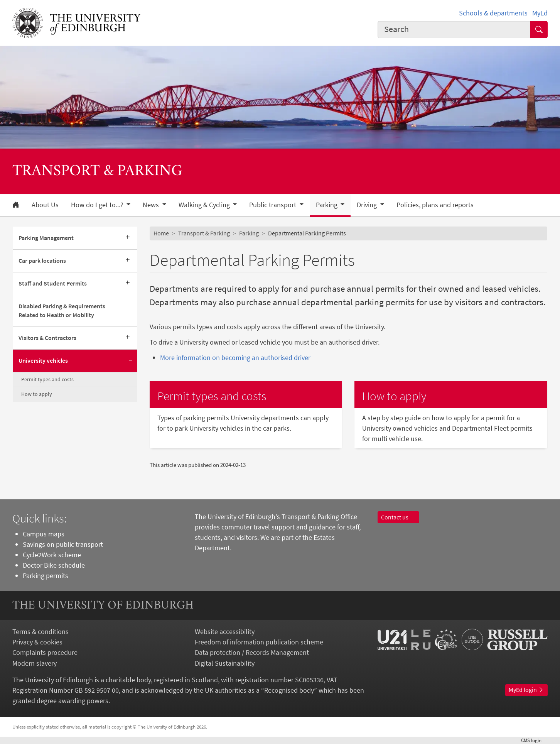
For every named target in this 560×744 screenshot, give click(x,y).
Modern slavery (35, 663)
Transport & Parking (204, 233)
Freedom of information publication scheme (259, 642)
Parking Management (46, 238)
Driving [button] (368, 205)
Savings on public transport (63, 544)
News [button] (152, 205)
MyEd (540, 13)
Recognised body (289, 690)
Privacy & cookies (37, 642)
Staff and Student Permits (53, 283)
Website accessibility (225, 632)
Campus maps (44, 534)
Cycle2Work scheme (52, 555)
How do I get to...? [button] (98, 205)
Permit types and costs (47, 379)
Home (161, 233)
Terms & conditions (40, 632)
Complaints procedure (45, 652)
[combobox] (454, 30)
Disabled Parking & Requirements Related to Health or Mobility (62, 311)
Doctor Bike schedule (54, 565)
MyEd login (526, 690)
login (534, 740)
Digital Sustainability (225, 663)
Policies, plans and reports (435, 205)
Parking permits (46, 576)
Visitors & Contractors (47, 338)
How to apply (37, 394)
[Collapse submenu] (130, 361)
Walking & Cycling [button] (205, 205)
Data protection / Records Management (252, 652)
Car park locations (42, 260)
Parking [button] (327, 205)
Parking (249, 233)
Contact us (398, 517)
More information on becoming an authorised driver (235, 358)
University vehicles (43, 360)
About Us (45, 205)
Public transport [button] (273, 205)
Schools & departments (493, 13)
